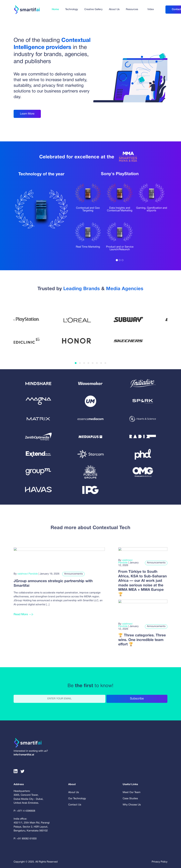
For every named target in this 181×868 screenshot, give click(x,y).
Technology (72, 9)
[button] (76, 363)
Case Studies (130, 799)
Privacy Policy (160, 862)
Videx (151, 9)
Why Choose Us (132, 805)
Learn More (27, 114)
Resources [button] (132, 9)
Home (55, 9)
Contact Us (75, 805)
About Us (114, 9)
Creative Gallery (93, 9)
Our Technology (77, 799)
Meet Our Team (132, 792)
